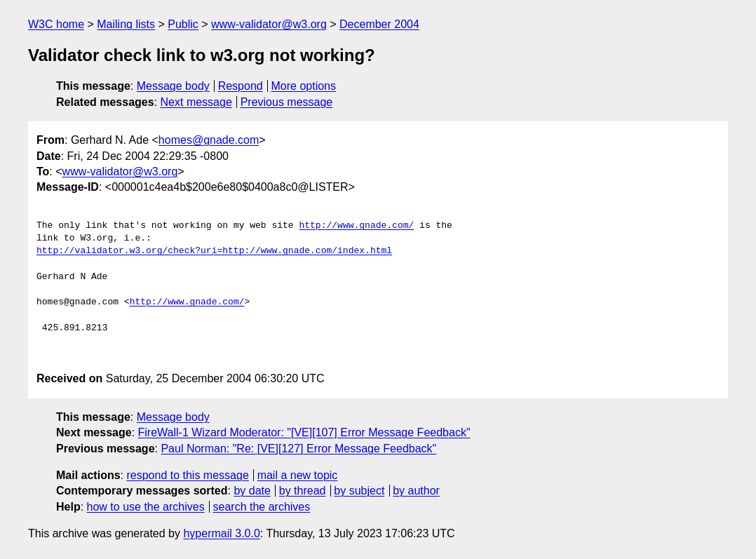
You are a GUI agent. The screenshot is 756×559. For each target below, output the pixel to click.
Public (183, 24)
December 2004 (379, 24)
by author (416, 491)
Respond (241, 86)
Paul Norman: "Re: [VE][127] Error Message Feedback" (298, 449)
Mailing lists (126, 24)
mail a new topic (298, 475)
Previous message (287, 102)
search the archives (262, 507)
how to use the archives (146, 507)
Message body (173, 86)
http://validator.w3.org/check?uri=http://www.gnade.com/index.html (214, 251)
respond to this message (187, 475)
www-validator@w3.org (269, 24)
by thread (303, 491)
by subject (359, 491)
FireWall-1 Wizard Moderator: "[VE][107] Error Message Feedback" (304, 432)
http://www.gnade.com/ (356, 226)
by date (252, 491)
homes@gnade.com (209, 140)
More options (304, 86)
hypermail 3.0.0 (221, 533)
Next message (196, 102)
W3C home (56, 24)
